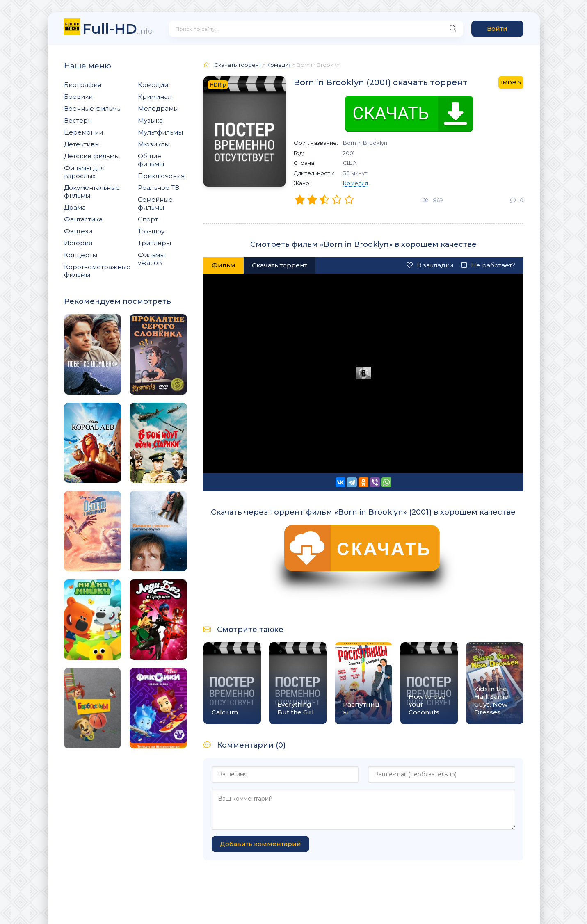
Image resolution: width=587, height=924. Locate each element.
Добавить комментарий (260, 844)
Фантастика (83, 219)
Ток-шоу (151, 231)
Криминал (155, 97)
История (78, 243)
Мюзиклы (154, 144)
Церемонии (83, 132)
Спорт (148, 219)
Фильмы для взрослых (84, 172)
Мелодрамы (158, 108)
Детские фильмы (92, 156)
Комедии (153, 85)
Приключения (161, 176)
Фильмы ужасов (151, 259)
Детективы (82, 144)
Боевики (78, 97)
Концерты (81, 255)
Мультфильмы (160, 132)
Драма (75, 207)
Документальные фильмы (92, 192)
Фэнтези (78, 231)
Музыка (150, 120)
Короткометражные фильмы (97, 271)
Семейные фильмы (155, 203)
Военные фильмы (93, 108)
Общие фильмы (151, 160)
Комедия (355, 183)
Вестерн (78, 120)
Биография (83, 85)
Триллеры (154, 243)
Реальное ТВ (159, 188)
